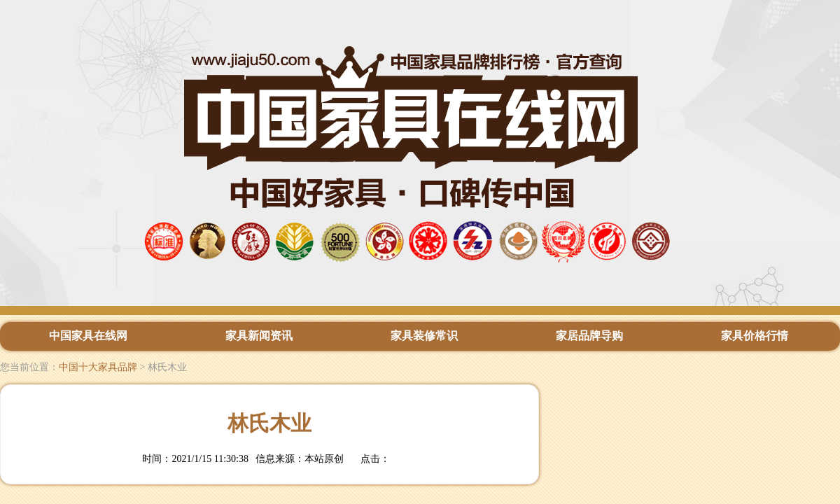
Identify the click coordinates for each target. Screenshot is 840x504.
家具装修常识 (424, 336)
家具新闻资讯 (259, 336)
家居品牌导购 (589, 336)
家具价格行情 (755, 336)
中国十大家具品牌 (98, 367)
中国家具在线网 (88, 336)
